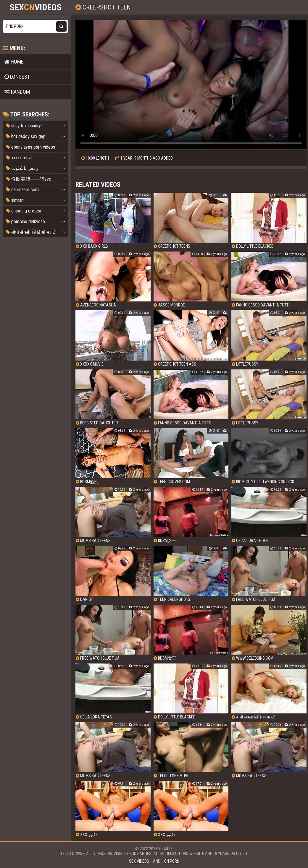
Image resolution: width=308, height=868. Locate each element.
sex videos (139, 861)
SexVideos (36, 7)
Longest (17, 77)
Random (17, 92)
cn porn (172, 861)
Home (14, 62)
